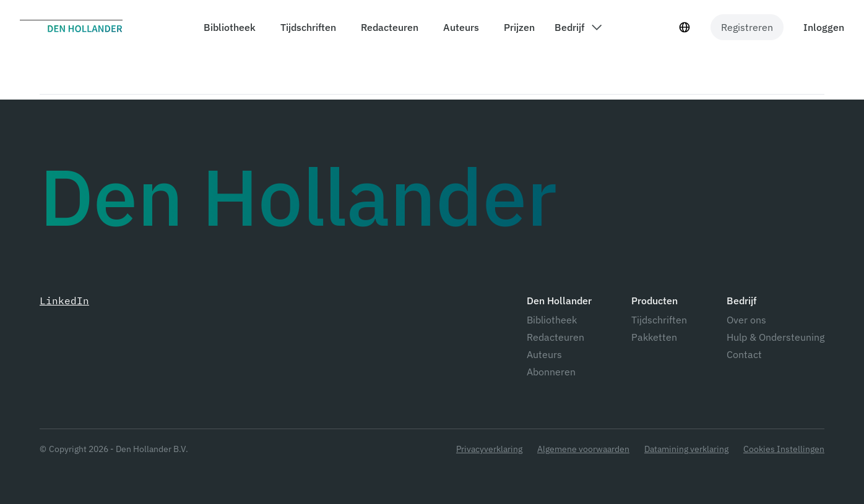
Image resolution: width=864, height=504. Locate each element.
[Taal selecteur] (685, 27)
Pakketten (654, 337)
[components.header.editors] (387, 27)
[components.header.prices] (517, 27)
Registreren (747, 27)
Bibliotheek (552, 320)
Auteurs (544, 354)
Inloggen (824, 27)
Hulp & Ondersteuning (775, 337)
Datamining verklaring (686, 449)
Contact (744, 354)
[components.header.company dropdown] (578, 27)
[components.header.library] (227, 27)
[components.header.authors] (459, 27)
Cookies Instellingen (784, 449)
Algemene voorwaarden (583, 449)
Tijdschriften (659, 320)
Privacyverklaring (489, 449)
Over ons (746, 320)
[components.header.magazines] (306, 27)
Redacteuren (555, 337)
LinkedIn (64, 301)
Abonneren (551, 372)
